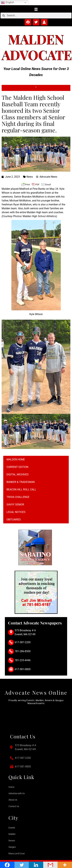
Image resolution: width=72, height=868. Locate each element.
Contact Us (14, 806)
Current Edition (17, 467)
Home (11, 787)
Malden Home (16, 459)
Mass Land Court (17, 853)
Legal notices (16, 512)
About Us (13, 800)
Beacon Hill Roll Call (21, 490)
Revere (12, 841)
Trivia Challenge (18, 497)
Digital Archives (18, 474)
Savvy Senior (15, 505)
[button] (36, 9)
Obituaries (14, 520)
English (8, 3)
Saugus (12, 847)
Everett (12, 828)
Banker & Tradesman (21, 482)
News (30, 177)
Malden (36, 39)
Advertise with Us (16, 793)
